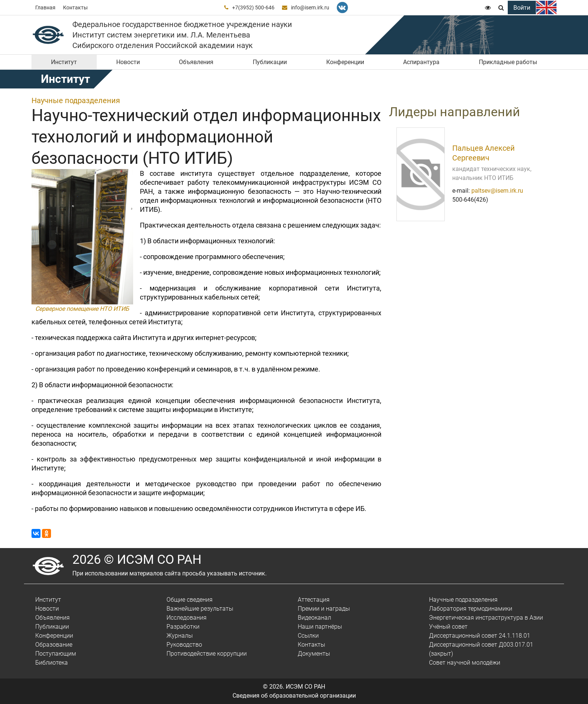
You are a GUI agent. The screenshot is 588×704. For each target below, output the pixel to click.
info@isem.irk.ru (310, 7)
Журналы (180, 636)
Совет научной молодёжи (465, 663)
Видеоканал (314, 618)
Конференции (345, 62)
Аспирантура (421, 62)
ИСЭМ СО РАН (305, 687)
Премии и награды (324, 609)
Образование (54, 645)
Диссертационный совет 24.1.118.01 (480, 636)
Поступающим (56, 654)
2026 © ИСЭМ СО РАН (137, 559)
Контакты (75, 7)
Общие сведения (190, 600)
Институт (64, 62)
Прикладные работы (508, 62)
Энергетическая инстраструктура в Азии (486, 618)
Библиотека (52, 663)
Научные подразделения (76, 100)
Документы (314, 654)
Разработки (183, 627)
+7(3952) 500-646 (253, 7)
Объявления (196, 62)
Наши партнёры (320, 627)
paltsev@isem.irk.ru (497, 191)
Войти (522, 8)
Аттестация (314, 600)
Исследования (187, 618)
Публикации (270, 62)
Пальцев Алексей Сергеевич (484, 153)
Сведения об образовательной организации (294, 696)
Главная (45, 7)
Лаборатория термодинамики (471, 609)
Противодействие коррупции (207, 654)
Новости (128, 62)
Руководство (184, 645)
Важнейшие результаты (200, 609)
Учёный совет (448, 627)
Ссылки (308, 636)
